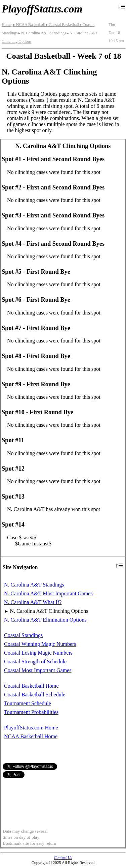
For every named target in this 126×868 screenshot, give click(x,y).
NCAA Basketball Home (31, 736)
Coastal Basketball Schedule (35, 695)
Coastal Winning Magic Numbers (40, 644)
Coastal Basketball (62, 25)
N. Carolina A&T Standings (42, 33)
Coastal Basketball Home (31, 686)
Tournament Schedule (28, 703)
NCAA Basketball (29, 25)
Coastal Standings (23, 635)
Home (7, 25)
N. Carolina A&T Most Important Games (48, 593)
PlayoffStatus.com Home (31, 728)
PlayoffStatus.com (42, 9)
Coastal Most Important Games (38, 670)
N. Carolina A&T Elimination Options (45, 620)
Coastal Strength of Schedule (35, 662)
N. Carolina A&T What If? (33, 602)
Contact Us (63, 858)
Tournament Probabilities (31, 712)
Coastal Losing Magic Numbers (38, 653)
